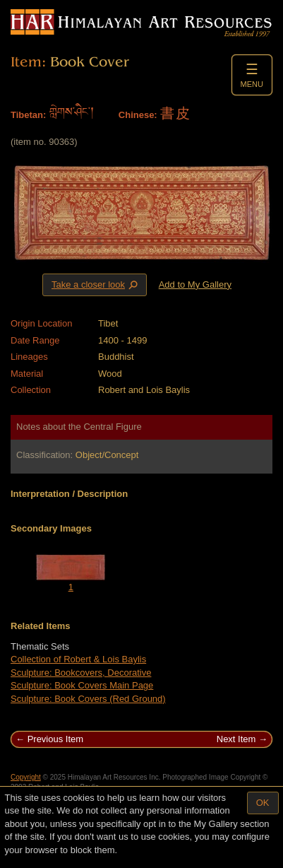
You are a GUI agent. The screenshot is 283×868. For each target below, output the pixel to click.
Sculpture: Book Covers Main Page (82, 685)
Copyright (26, 777)
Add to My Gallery (195, 285)
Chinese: (138, 115)
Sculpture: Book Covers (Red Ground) (88, 699)
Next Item (236, 739)
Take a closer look (96, 284)
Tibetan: (28, 115)
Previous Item (55, 739)
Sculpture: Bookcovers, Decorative (81, 673)
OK (263, 803)
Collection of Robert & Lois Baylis (78, 659)
